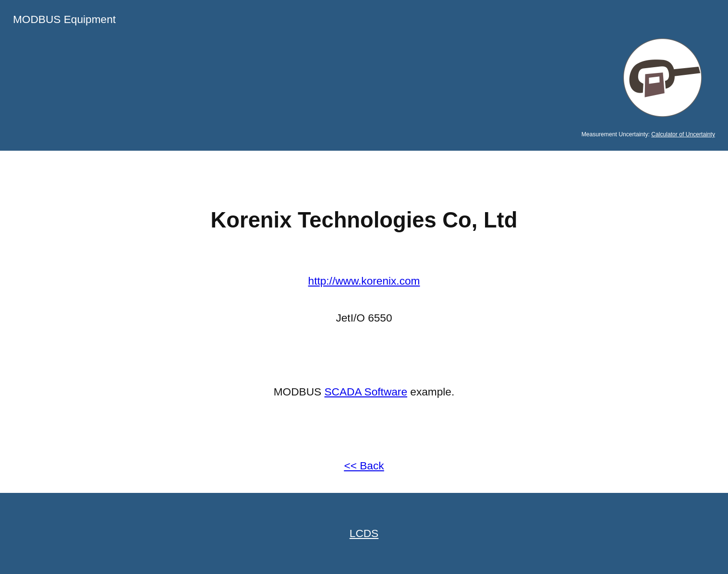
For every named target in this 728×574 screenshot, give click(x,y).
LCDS (364, 533)
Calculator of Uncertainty (683, 134)
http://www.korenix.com (364, 281)
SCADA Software (366, 392)
